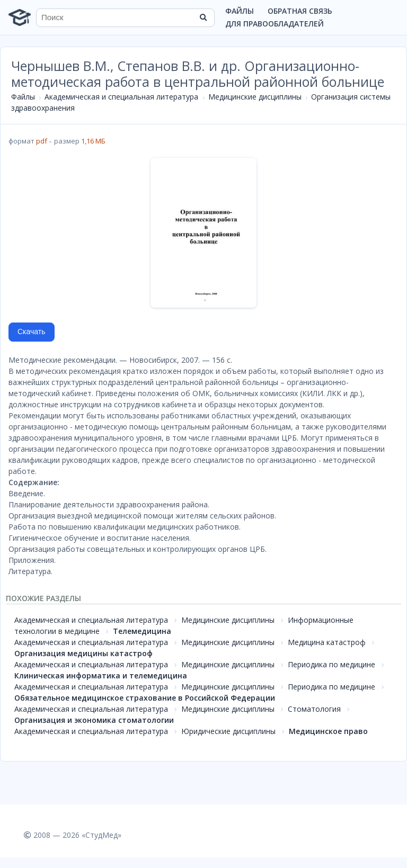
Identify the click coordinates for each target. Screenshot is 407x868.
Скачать (32, 332)
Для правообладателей (275, 24)
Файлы (240, 11)
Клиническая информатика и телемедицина (101, 675)
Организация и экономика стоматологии (94, 720)
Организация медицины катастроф (83, 653)
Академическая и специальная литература (121, 97)
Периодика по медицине (331, 664)
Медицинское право (328, 731)
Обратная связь (300, 11)
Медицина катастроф (327, 642)
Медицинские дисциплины (255, 97)
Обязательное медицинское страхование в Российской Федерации (145, 698)
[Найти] (203, 17)
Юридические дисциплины (228, 731)
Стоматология (314, 709)
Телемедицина (142, 631)
